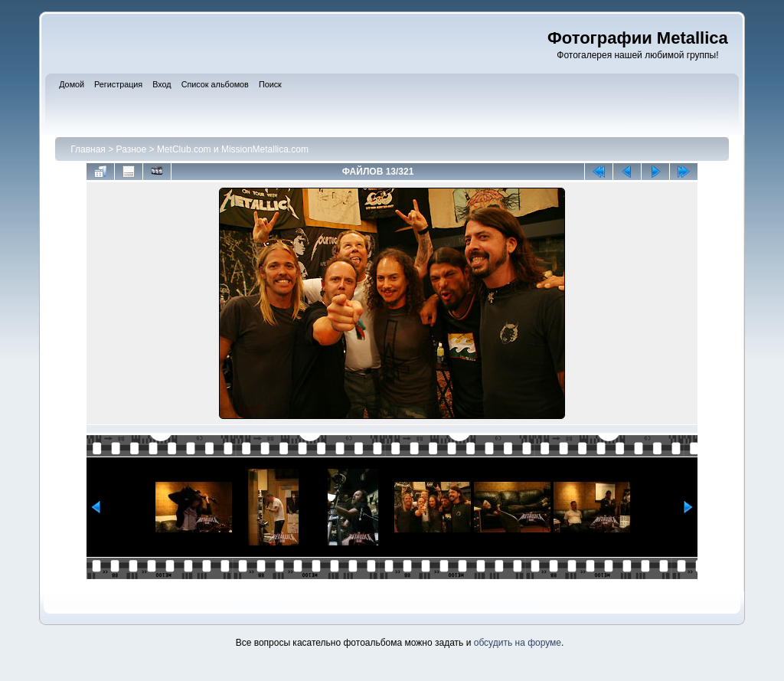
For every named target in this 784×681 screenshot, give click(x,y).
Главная (88, 149)
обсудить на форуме (518, 643)
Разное (132, 149)
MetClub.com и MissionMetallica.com (233, 149)
